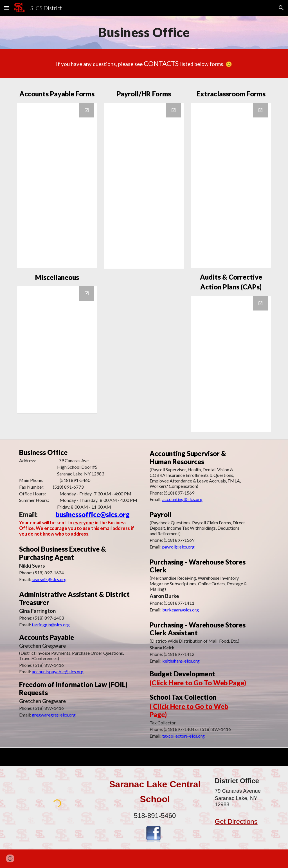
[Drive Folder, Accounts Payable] (57, 186)
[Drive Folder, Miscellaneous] (57, 350)
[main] (144, 32)
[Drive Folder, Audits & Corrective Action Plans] (231, 364)
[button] (7, 8)
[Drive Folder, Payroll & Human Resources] (144, 186)
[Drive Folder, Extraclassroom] (231, 185)
